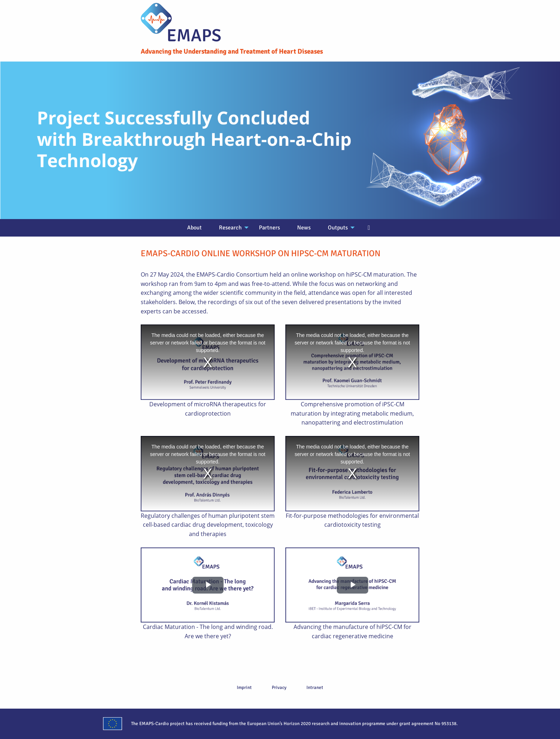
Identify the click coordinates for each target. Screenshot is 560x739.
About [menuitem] (194, 228)
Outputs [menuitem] (338, 228)
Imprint (244, 688)
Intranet (315, 688)
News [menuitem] (304, 228)
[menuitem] (369, 228)
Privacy (279, 688)
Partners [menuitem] (269, 228)
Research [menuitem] (230, 228)
